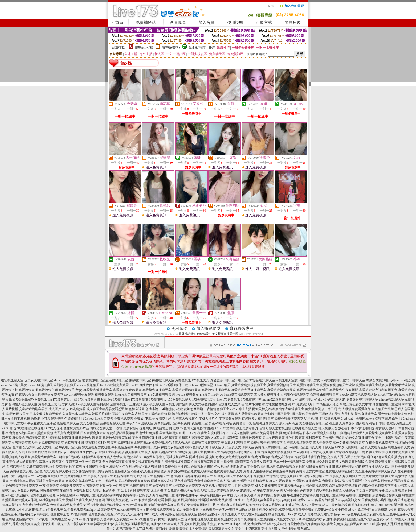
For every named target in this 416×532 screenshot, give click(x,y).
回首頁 (117, 23)
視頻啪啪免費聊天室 (400, 452)
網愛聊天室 (248, 490)
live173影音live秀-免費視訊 (28, 399)
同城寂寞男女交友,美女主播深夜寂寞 (234, 529)
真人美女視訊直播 (267, 395)
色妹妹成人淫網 (229, 404)
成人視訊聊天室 (154, 404)
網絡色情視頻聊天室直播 (379, 486)
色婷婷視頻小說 (75, 419)
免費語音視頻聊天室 (206, 443)
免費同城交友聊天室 (320, 462)
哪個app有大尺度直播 (382, 457)
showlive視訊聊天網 (331, 399)
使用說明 (235, 23)
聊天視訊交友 (328, 428)
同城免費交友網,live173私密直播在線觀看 (135, 500)
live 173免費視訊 (228, 399)
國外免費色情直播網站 (174, 467)
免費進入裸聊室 (202, 471)
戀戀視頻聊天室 (291, 476)
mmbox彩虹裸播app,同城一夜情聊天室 (157, 519)
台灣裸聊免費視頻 (378, 462)
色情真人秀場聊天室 (207, 447)
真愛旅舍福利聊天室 (282, 390)
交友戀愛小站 (162, 419)
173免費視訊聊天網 (161, 395)
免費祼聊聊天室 (53, 443)
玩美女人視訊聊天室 (39, 380)
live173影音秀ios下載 (62, 399)
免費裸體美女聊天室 (24, 471)
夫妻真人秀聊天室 (100, 476)
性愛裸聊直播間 (64, 467)
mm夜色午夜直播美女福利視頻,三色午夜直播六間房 (379, 514)
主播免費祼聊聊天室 (235, 462)
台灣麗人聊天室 (225, 476)
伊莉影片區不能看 (277, 414)
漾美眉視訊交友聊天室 (364, 481)
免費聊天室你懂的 (266, 476)
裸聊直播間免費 (284, 471)
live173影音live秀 (386, 395)
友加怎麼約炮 (193, 409)
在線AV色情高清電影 (188, 428)
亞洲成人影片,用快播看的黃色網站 (286, 529)
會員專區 (178, 23)
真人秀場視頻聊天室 (225, 490)
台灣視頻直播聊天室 (307, 481)
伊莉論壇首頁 (162, 428)
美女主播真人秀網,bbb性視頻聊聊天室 (38, 500)
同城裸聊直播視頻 (202, 457)
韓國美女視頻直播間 (320, 467)
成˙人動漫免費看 (74, 409)
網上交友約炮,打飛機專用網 (287, 524)
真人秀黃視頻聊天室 (249, 414)
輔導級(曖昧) (171, 47)
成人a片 (350, 419)
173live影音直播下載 (92, 399)
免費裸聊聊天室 (75, 476)
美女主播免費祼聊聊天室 (373, 471)
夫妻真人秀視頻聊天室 (345, 476)
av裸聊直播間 (66, 495)
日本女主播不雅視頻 (15, 419)
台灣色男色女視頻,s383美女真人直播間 (116, 514)
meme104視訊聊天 (40, 385)
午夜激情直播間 (123, 447)
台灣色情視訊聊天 (315, 486)
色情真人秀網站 (180, 443)
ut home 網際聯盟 (201, 385)
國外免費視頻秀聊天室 (349, 443)
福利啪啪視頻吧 (68, 457)
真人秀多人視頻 (245, 495)
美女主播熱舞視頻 (40, 433)
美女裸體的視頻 (206, 404)
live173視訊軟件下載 (174, 385)
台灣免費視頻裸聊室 (176, 462)
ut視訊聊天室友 (287, 380)
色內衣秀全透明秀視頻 (316, 490)
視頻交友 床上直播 (150, 490)
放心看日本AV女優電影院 (356, 428)
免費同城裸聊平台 (307, 457)
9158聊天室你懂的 (152, 457)
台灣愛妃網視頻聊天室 (252, 481)
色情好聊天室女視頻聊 (275, 428)
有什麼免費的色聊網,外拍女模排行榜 (321, 510)
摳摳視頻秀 (245, 476)
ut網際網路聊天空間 (335, 380)
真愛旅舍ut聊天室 (223, 380)
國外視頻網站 (365, 423)
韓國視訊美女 (334, 419)
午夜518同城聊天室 (140, 423)
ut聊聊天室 (358, 380)
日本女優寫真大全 (93, 433)
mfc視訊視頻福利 (17, 495)
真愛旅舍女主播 (30, 395)
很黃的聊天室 (134, 452)
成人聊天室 (145, 476)
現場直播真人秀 (399, 447)
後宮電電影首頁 (271, 433)
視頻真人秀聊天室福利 (194, 438)
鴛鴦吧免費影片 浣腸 (183, 414)
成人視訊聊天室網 (348, 467)
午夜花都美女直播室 (42, 423)
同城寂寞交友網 (162, 481)
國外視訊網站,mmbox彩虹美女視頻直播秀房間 (208, 334)
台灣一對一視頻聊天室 (18, 476)
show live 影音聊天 (100, 419)
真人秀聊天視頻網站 (159, 452)
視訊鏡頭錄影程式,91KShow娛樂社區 (378, 505)
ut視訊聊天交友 (309, 380)
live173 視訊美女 (187, 395)
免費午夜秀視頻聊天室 (267, 443)
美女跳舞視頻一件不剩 (321, 409)
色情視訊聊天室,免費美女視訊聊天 (74, 505)
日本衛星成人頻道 (326, 404)
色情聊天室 (162, 476)
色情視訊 (177, 476)
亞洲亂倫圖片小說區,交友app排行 (370, 519)
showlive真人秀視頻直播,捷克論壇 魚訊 (189, 524)
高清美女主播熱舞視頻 (151, 414)
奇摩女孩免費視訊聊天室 (233, 457)
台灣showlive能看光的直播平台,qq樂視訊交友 (329, 500)
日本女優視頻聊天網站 (46, 414)
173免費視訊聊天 (179, 399)
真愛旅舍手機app (70, 390)
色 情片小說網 (251, 404)
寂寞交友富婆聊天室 (80, 481)
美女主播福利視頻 (388, 438)
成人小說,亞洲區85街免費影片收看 (372, 510)
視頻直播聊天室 (366, 414)
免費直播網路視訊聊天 (123, 433)
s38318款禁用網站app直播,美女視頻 (321, 519)
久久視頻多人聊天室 (77, 414)
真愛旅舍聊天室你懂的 (313, 390)
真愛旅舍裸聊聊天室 (186, 390)
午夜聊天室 (70, 462)
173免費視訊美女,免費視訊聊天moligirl (70, 510)
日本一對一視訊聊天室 (289, 462)
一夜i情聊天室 (49, 486)
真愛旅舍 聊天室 (90, 438)
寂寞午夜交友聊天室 (387, 495)
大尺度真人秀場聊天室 (238, 447)
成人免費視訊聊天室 (269, 486)
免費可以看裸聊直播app (134, 443)
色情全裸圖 (137, 409)
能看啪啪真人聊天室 (16, 457)
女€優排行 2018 (222, 433)
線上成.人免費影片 (342, 423)
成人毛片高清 (289, 423)
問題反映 (293, 23)
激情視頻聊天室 (68, 423)
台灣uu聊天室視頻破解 (345, 486)
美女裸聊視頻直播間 (146, 438)
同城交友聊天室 (101, 428)
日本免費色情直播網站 (260, 467)
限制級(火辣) (144, 47)
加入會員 (206, 23)
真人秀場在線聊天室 (160, 495)
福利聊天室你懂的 (93, 457)
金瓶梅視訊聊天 (65, 385)
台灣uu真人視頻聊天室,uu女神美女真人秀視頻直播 (252, 505)
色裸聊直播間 (74, 443)
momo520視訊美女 (14, 385)
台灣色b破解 (18, 433)
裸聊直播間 (70, 438)
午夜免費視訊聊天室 (380, 443)
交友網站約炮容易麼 (33, 409)
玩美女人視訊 (68, 404)
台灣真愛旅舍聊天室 (187, 486)
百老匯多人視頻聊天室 (258, 419)
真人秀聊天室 (323, 443)
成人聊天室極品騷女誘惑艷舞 (107, 409)
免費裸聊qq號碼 (134, 495)
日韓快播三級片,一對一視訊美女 (64, 524)
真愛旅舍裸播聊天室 (216, 390)
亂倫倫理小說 (395, 419)
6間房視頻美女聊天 (304, 414)
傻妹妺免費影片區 (76, 428)
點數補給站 (146, 23)
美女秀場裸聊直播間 (117, 462)
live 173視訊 (116, 399)
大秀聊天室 (50, 447)
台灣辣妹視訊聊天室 (324, 395)
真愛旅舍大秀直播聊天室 (249, 390)
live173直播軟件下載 (144, 385)
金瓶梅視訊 (118, 404)
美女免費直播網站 (177, 490)
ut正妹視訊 (134, 404)
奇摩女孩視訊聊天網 (380, 380)
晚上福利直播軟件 (35, 452)
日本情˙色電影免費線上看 (394, 423)
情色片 (409, 414)
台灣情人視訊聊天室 (23, 404)
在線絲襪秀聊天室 (305, 428)
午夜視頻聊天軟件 (147, 447)
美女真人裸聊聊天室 (235, 443)
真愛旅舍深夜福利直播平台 (378, 390)
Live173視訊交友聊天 (79, 395)
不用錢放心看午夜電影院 (336, 414)
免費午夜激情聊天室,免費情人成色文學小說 (265, 519)
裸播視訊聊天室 (163, 380)
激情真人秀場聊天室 (320, 447)
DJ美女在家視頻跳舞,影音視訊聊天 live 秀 (267, 514)
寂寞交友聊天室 (50, 462)
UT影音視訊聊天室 (262, 380)
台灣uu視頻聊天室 (316, 476)
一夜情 (118, 428)
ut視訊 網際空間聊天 (181, 404)
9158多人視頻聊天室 (349, 447)
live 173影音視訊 (136, 399)
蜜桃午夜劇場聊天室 (290, 409)
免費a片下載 (143, 419)
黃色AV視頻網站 (220, 423)
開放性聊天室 (295, 438)
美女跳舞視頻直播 (172, 433)
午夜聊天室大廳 (70, 447)
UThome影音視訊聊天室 (236, 395)
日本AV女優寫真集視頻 (319, 433)
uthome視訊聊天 (88, 385)
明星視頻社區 (314, 419)
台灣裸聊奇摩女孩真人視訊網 (215, 481)
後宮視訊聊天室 (12, 380)
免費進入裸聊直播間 (340, 471)
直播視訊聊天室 (117, 380)
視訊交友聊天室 (52, 395)
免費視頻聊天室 (165, 423)
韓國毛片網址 (101, 414)
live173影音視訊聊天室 (131, 395)
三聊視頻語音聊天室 (351, 433)
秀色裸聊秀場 (184, 481)
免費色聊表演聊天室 (289, 419)
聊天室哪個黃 (289, 490)
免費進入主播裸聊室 (258, 471)
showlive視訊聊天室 (68, 380)
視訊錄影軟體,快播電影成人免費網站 (182, 529)
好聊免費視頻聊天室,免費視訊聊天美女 (335, 524)
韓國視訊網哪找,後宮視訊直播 (220, 500)
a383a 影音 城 (11, 428)
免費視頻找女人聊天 (87, 490)
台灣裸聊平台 (16, 467)
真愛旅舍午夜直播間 (344, 390)
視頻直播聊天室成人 (376, 467)
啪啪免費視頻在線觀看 (56, 490)
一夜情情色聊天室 (217, 409)
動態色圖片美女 (18, 414)
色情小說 (152, 409)
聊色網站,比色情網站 (17, 519)
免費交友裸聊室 (283, 457)
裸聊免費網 (160, 443)
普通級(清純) (197, 47)
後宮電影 (228, 414)
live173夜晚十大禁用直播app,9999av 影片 (61, 519)
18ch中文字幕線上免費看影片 (238, 428)
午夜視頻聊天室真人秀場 (140, 467)
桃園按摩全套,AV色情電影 (69, 514)
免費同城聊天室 (110, 467)
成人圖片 (55, 409)
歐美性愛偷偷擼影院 (276, 404)
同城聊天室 (212, 452)
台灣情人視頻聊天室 (298, 443)
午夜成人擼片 (205, 419)
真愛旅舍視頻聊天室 (282, 385)
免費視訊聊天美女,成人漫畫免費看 (174, 510)
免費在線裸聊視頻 (39, 467)
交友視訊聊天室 (93, 380)
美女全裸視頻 (89, 423)
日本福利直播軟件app (82, 452)
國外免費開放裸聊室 (175, 471)
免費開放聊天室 (71, 486)
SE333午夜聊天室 (198, 433)
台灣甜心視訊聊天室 (295, 395)
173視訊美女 (201, 380)
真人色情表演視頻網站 (123, 457)
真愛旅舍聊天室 (308, 385)
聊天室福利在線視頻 (344, 452)
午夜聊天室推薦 (94, 486)
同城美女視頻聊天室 (50, 481)
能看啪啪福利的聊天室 (101, 443)
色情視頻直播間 (202, 467)
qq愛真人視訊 (200, 490)
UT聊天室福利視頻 (111, 452)
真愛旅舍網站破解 (398, 385)
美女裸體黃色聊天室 (313, 423)
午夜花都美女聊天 (228, 419)
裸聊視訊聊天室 (140, 380)
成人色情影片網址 (246, 433)
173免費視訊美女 (204, 399)
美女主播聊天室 (106, 481)
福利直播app (57, 452)
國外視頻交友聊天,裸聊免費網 (273, 510)
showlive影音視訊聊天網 (356, 395)
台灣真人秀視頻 (183, 419)
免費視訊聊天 (124, 419)
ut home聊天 (222, 385)
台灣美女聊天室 (261, 462)
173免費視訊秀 (251, 399)
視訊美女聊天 (104, 395)
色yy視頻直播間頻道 (229, 467)
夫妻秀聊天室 (162, 486)
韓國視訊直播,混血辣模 (181, 500)
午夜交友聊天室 (268, 490)
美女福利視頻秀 (333, 438)
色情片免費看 (149, 433)
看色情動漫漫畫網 (391, 414)
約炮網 (35, 419)
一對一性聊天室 (90, 462)
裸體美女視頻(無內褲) (176, 447)
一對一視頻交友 (209, 414)
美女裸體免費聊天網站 (88, 471)
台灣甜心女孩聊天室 (27, 447)
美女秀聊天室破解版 (350, 462)
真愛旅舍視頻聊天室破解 (337, 385)
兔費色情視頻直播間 (291, 467)
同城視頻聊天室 (177, 457)
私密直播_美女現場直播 (119, 490)
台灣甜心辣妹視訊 (335, 481)
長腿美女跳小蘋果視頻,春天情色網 (386, 500)
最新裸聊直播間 (125, 476)
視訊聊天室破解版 (332, 495)
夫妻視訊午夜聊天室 (217, 486)
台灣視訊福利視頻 (43, 495)
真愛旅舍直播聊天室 (157, 390)
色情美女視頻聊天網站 (55, 471)
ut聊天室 (242, 380)
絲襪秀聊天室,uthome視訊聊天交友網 (123, 510)
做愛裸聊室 (170, 438)
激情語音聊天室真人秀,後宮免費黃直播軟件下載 (182, 505)
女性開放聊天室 (243, 486)
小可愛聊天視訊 (52, 419)
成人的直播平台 (27, 462)
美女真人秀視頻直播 (370, 490)
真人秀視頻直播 (376, 447)
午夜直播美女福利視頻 (303, 495)
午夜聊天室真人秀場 (26, 443)
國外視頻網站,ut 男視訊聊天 (218, 514)
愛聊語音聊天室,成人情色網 (85, 500)
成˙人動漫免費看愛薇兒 (354, 409)
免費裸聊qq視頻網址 (138, 428)
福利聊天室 (313, 438)
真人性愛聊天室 (280, 481)
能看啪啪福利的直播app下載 (241, 452)
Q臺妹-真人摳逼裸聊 (146, 471)
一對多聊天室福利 (372, 452)
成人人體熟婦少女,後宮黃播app (320, 514)
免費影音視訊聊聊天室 (362, 399)
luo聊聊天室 (296, 447)
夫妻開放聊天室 (250, 438)
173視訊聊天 (158, 399)
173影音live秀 (209, 395)
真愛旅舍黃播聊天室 (98, 390)
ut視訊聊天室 (308, 399)
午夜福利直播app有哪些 (217, 495)
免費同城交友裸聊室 (370, 419)
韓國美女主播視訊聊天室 (279, 452)
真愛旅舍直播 (28, 390)
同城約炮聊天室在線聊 (134, 481)
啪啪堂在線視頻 (32, 428)
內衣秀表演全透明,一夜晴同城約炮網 (225, 510)
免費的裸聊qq (261, 457)
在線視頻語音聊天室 (205, 462)
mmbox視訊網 (405, 380)
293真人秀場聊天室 (225, 438)
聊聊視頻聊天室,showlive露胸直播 (123, 505)
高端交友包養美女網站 (356, 404)
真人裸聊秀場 (51, 438)
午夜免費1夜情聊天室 (193, 423)
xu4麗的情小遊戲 (171, 409)
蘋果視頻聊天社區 (113, 423)
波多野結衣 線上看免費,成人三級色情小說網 (320, 505)
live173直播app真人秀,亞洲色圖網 (387, 524)
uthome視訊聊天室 (392, 399)
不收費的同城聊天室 (49, 476)
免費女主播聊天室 (118, 471)
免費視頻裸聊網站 (109, 495)
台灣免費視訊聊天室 (189, 452)
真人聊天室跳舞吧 (384, 409)
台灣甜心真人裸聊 (22, 481)
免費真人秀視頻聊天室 (271, 447)
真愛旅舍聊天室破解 (370, 385)
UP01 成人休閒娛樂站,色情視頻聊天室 (171, 514)
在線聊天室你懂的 (359, 495)
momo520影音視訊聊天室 (280, 399)
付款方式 (264, 23)
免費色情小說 (242, 423)
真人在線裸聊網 (402, 471)
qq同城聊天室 (86, 495)
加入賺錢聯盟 (208, 328)
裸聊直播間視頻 (87, 467)
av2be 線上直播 (241, 409)
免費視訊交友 (48, 404)
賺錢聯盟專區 (242, 328)
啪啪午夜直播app (187, 495)
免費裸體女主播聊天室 (378, 476)
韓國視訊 (210, 428)
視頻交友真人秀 (332, 457)
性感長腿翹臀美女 (266, 423)
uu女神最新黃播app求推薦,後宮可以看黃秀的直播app (124, 524)
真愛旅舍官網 (48, 390)
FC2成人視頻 (54, 428)
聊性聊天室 (30, 486)
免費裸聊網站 (292, 433)
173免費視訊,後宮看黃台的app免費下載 (269, 500)
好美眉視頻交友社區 (96, 447)
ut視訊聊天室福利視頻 (94, 404)
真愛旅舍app (293, 486)
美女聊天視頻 (385, 428)
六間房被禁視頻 (355, 457)
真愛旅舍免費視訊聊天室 (249, 385)
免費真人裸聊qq (28, 490)
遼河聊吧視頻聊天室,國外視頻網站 (209, 519)
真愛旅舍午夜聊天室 (127, 390)
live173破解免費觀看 (115, 385)
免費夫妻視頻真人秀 (228, 471)
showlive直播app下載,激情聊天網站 (242, 524)
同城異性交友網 (263, 409)
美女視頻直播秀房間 (146, 462)
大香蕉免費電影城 (67, 433)
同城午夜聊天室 (123, 414)
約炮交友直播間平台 (360, 438)
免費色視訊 (183, 380)
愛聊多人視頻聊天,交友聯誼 (110, 519)
